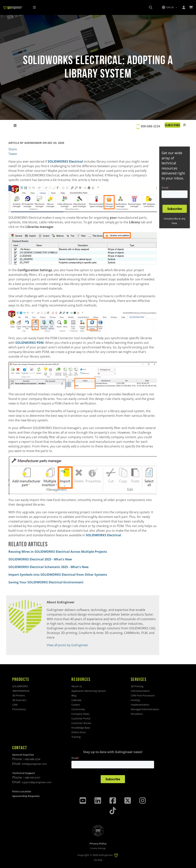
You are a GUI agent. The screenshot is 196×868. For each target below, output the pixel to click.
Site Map (98, 860)
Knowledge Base (81, 728)
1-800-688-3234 (32, 759)
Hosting (135, 700)
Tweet (13, 154)
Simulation (137, 714)
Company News (80, 714)
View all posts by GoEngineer (67, 645)
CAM (15, 705)
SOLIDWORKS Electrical (65, 161)
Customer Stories (81, 723)
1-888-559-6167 (32, 778)
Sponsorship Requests (26, 796)
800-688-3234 (149, 126)
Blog (74, 695)
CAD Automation (140, 691)
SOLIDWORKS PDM (29, 343)
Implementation (140, 705)
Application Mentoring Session (89, 691)
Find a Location (22, 791)
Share (13, 149)
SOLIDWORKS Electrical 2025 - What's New (40, 559)
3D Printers (19, 695)
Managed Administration (145, 709)
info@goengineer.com (34, 764)
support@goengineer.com (37, 782)
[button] (169, 7)
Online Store (78, 732)
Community (78, 709)
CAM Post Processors (143, 695)
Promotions (19, 709)
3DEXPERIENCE (21, 691)
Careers (76, 705)
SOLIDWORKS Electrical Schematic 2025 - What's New (49, 567)
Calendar (76, 700)
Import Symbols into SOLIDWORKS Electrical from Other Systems (58, 575)
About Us (77, 686)
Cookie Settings (98, 848)
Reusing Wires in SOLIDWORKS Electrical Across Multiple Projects (58, 552)
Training (76, 737)
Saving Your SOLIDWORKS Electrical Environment (46, 582)
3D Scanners (19, 700)
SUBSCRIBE (172, 125)
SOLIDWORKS (20, 686)
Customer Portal (81, 718)
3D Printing (137, 686)
